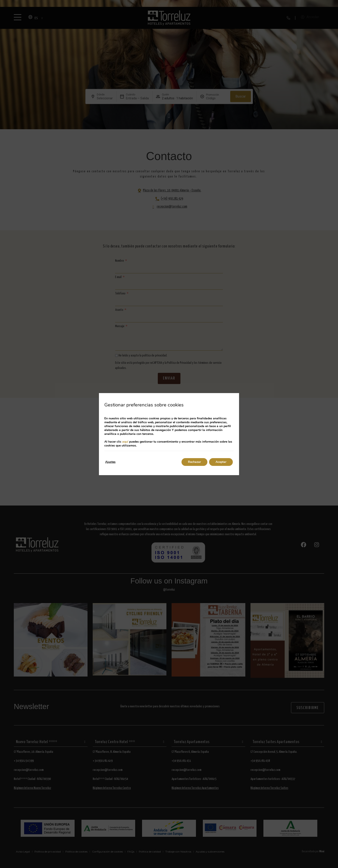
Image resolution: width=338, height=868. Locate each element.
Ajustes (110, 462)
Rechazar (194, 462)
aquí (125, 442)
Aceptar (221, 462)
